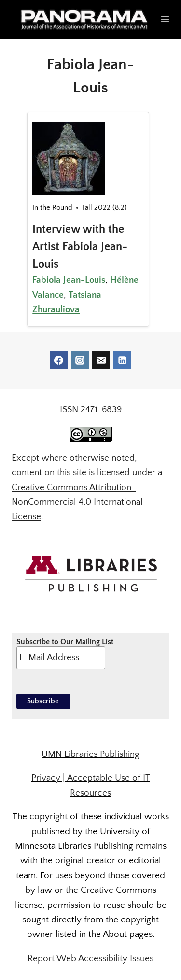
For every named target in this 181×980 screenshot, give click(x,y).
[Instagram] (80, 360)
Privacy (46, 778)
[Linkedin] (122, 360)
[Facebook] (59, 360)
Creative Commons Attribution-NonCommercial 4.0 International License (77, 502)
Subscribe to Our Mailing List (65, 653)
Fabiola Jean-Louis (69, 280)
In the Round (52, 207)
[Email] (101, 360)
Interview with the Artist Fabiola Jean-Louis (80, 247)
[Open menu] (165, 19)
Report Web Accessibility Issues (90, 958)
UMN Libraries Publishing (90, 754)
